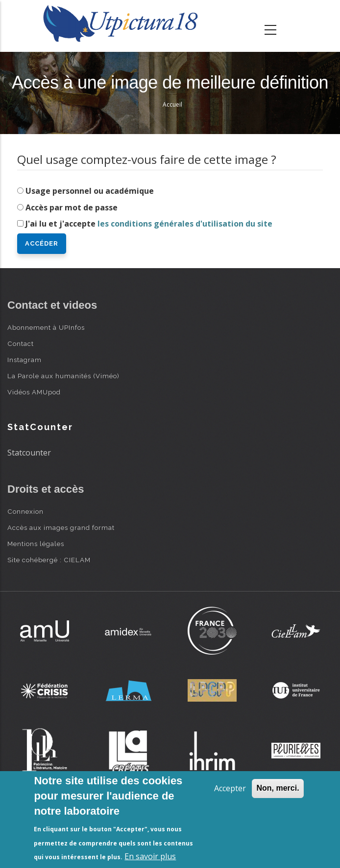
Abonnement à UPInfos (46, 327)
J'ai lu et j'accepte (149, 224)
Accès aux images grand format (61, 527)
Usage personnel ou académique (90, 191)
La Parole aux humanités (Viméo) (63, 376)
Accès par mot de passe (72, 207)
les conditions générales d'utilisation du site (185, 224)
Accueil (172, 104)
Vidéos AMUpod (34, 392)
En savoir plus (150, 856)
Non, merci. (278, 788)
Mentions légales (36, 544)
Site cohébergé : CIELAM (49, 560)
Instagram (24, 360)
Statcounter (29, 453)
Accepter (230, 788)
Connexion (25, 511)
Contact (21, 343)
